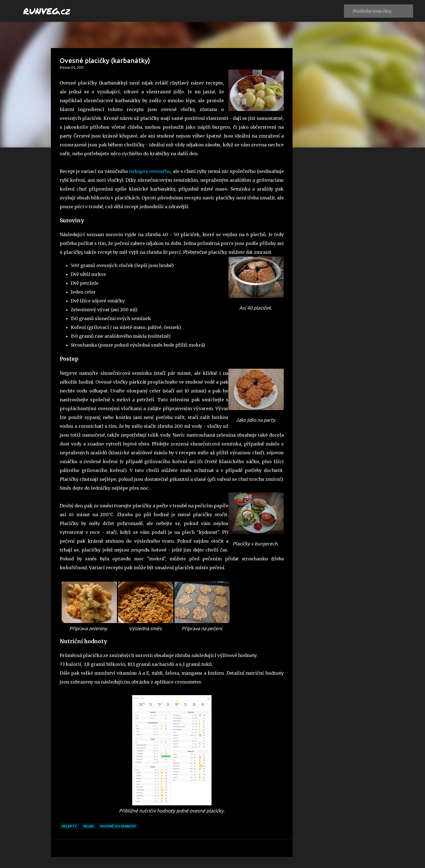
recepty (69, 826)
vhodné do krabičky (118, 826)
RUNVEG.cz (47, 11)
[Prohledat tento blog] (382, 11)
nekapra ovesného (150, 171)
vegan (88, 826)
